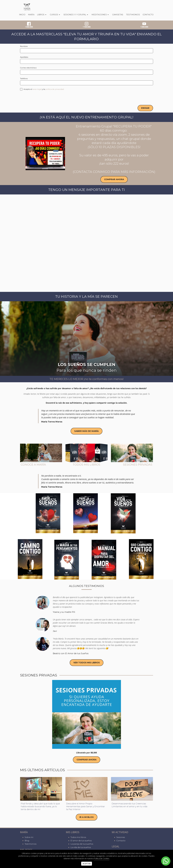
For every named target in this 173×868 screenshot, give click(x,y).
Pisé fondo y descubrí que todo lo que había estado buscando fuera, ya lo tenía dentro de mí (40, 808)
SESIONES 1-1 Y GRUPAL (76, 15)
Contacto (148, 15)
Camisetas (118, 15)
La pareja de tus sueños (82, 844)
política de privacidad (55, 89)
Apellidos (24, 57)
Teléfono (24, 79)
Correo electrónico (28, 68)
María (31, 15)
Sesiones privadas (138, 465)
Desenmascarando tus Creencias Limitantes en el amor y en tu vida (129, 807)
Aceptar (87, 864)
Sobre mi (29, 837)
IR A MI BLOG (87, 819)
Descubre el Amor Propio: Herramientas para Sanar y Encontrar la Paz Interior (85, 808)
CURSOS (55, 15)
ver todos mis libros (86, 664)
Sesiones (121, 837)
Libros (42, 15)
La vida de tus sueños (81, 847)
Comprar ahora (114, 180)
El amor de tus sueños (81, 841)
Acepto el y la (42, 89)
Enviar (145, 108)
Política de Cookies (102, 858)
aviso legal (37, 89)
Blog (27, 841)
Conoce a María (33, 465)
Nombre (24, 46)
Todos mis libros (86, 465)
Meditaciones (100, 15)
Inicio (22, 15)
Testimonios (133, 15)
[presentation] (37, 98)
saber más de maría (87, 432)
